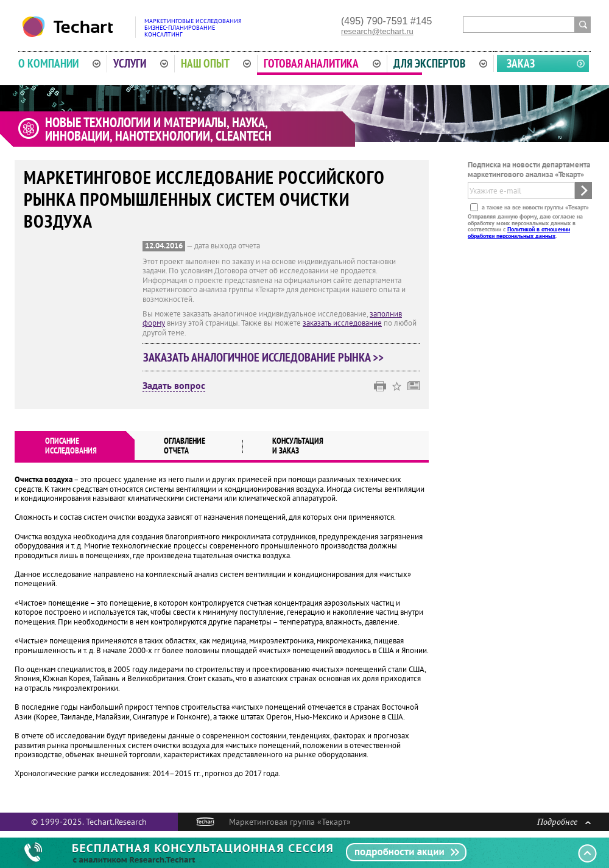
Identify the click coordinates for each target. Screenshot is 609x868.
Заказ (521, 63)
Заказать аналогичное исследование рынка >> (263, 357)
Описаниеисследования (71, 446)
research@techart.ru (377, 31)
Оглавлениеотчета (185, 446)
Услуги (141, 63)
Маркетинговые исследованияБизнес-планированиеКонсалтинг (193, 28)
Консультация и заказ (298, 446)
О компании (59, 63)
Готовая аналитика (322, 63)
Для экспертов (440, 63)
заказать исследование (342, 323)
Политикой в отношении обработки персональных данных (519, 232)
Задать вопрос (174, 386)
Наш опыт (216, 63)
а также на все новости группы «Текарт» (534, 207)
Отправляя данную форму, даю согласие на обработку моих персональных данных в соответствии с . (525, 226)
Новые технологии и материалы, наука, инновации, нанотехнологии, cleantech (158, 129)
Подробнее (564, 821)
